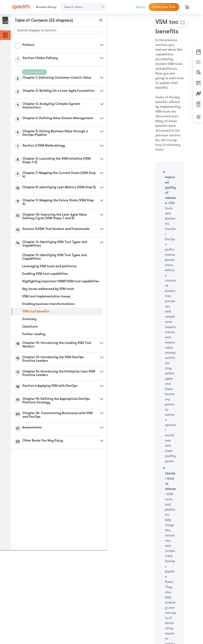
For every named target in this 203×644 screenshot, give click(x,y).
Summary (29, 329)
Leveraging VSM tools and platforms (49, 272)
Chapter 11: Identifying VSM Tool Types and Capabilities (55, 263)
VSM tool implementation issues (46, 306)
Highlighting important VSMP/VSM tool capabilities (51, 289)
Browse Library (46, 7)
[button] (94, 45)
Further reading (34, 344)
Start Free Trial (164, 7)
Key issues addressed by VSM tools (48, 298)
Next (169, 612)
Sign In (140, 7)
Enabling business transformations (48, 313)
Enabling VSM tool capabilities (45, 280)
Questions (30, 336)
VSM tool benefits (36, 321)
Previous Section (119, 612)
